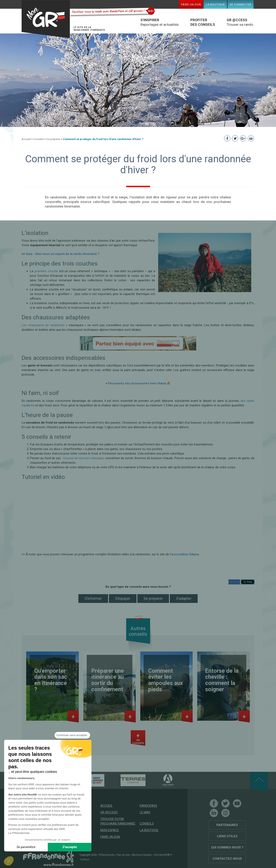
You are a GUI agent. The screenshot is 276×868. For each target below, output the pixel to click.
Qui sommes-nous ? (227, 847)
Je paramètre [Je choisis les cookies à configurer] (26, 847)
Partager (234, 582)
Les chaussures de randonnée (43, 325)
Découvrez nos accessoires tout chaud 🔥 (139, 383)
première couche (46, 271)
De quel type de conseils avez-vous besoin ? (138, 587)
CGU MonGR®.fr (163, 855)
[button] (9, 861)
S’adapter (184, 598)
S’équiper (123, 598)
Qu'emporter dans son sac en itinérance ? (51, 680)
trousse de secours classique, (84, 458)
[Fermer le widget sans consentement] (72, 735)
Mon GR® (46, 19)
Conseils (38, 139)
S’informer (93, 598)
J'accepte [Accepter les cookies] (70, 847)
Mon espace (110, 830)
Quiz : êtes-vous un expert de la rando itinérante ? (63, 254)
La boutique (215, 4)
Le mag (145, 812)
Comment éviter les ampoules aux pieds (166, 680)
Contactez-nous (227, 859)
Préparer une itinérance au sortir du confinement (108, 680)
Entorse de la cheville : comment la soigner (222, 680)
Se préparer (53, 139)
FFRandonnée (107, 855)
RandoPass (148, 806)
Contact (85, 859)
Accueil (26, 139)
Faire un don (191, 4)
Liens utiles (227, 836)
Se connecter (241, 4)
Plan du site (123, 855)
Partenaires (227, 825)
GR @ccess (109, 812)
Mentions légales (142, 855)
